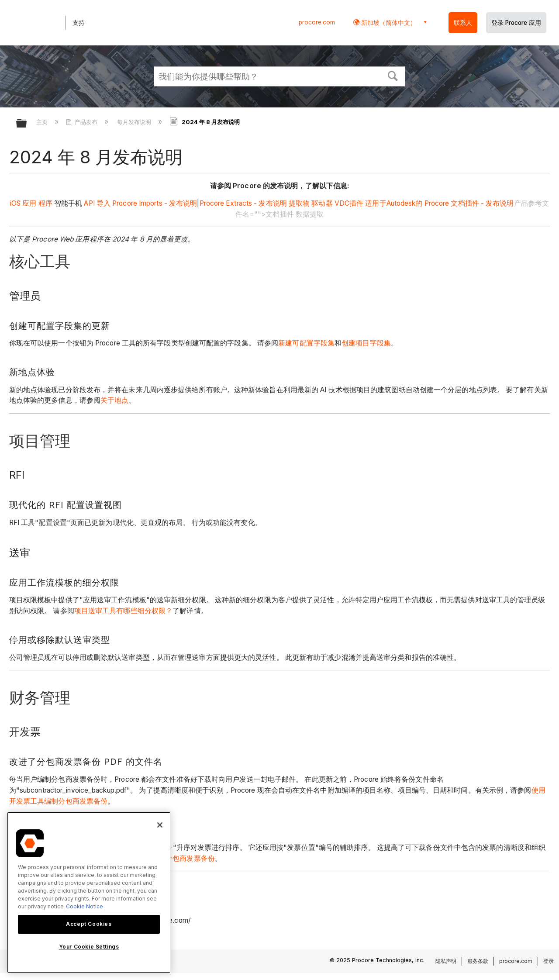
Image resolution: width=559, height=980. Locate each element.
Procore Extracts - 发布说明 (243, 203)
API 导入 (96, 203)
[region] (89, 892)
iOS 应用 (23, 203)
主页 (43, 122)
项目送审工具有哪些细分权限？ (123, 611)
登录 (549, 961)
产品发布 (83, 122)
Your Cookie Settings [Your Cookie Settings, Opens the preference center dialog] (89, 947)
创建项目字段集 (366, 343)
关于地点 (114, 400)
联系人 (463, 23)
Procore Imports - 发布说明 (155, 203)
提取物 (298, 203)
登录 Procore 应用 (516, 23)
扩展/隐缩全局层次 (27, 124)
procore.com (317, 22)
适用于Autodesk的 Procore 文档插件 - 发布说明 (439, 203)
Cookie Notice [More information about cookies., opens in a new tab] (85, 906)
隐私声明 (446, 961)
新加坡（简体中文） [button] (388, 22)
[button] (393, 75)
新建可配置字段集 (306, 343)
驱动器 (321, 203)
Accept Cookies (89, 924)
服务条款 (478, 961)
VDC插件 (349, 203)
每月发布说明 (135, 122)
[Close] (160, 825)
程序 (45, 203)
